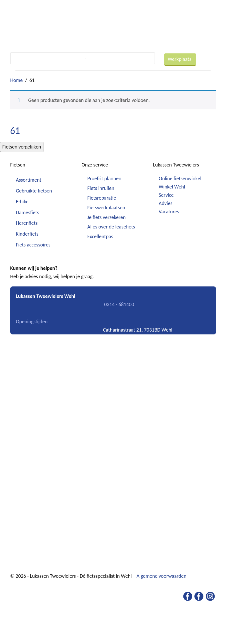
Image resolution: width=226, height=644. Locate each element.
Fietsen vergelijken (22, 147)
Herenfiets (27, 223)
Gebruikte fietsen (34, 191)
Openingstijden (32, 322)
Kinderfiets (27, 234)
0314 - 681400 (119, 304)
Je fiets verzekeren (107, 217)
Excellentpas (100, 236)
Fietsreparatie (102, 198)
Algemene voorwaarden (162, 576)
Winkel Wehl (172, 187)
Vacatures (169, 212)
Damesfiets (28, 212)
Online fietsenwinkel (180, 178)
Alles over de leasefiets (111, 227)
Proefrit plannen (104, 178)
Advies (166, 203)
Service (166, 195)
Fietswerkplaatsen (106, 208)
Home (17, 80)
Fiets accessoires (33, 245)
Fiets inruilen (101, 188)
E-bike (22, 202)
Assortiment (29, 180)
